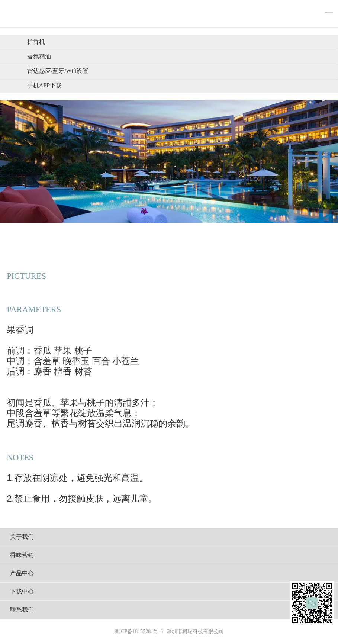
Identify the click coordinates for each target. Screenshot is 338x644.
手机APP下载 (44, 85)
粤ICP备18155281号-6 (139, 632)
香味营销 (22, 555)
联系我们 (22, 610)
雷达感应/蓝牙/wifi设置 (58, 71)
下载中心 (22, 591)
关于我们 (22, 537)
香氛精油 (39, 56)
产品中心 (22, 573)
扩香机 (36, 42)
